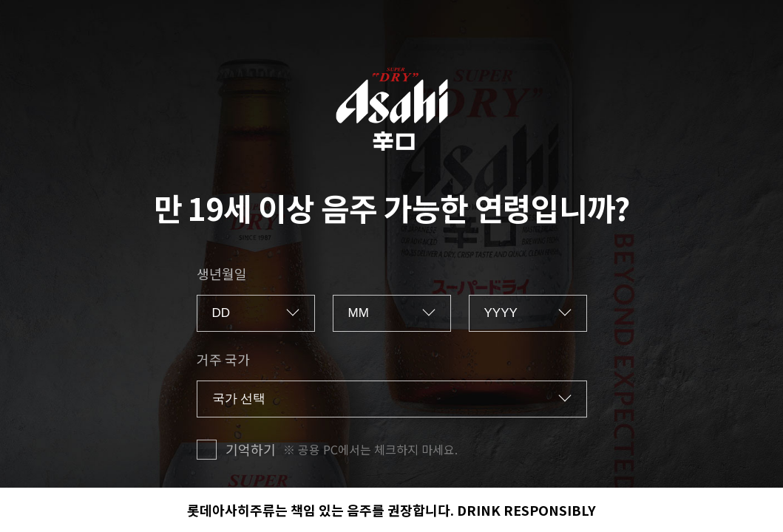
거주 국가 (223, 359)
